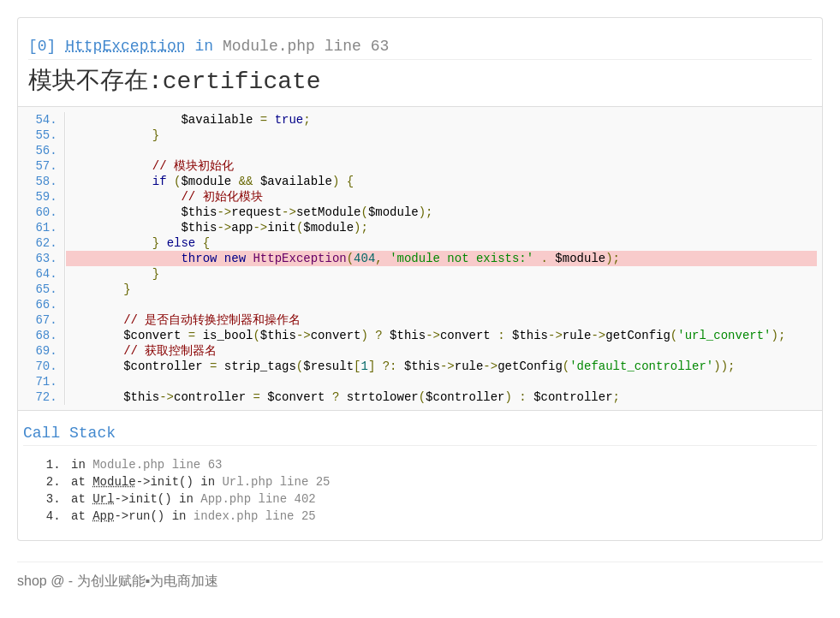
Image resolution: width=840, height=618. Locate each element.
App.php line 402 (258, 499)
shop (32, 581)
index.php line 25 (255, 516)
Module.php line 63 (306, 46)
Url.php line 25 (276, 482)
